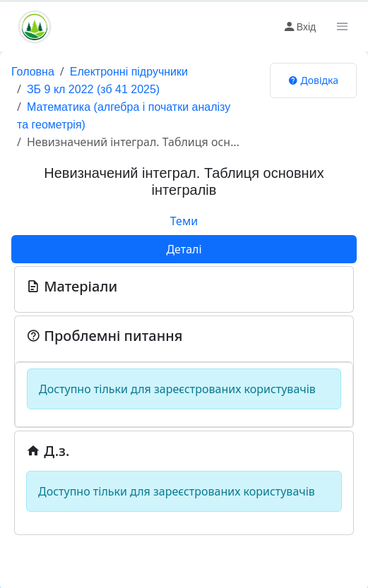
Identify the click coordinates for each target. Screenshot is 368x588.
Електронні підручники (129, 72)
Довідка (313, 80)
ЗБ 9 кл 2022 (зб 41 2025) (93, 89)
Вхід (299, 27)
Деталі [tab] (184, 249)
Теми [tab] (184, 221)
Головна (33, 72)
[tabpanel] (184, 399)
